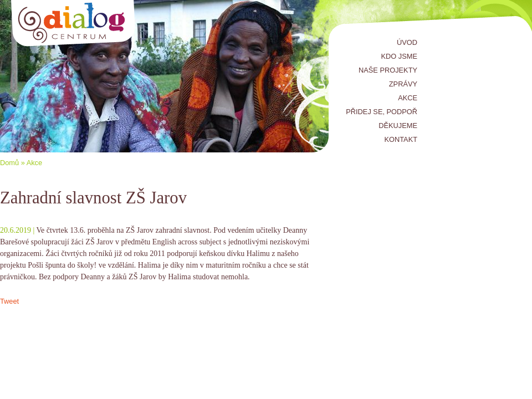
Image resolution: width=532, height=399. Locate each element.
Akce (408, 98)
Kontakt (401, 139)
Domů (9, 163)
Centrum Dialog (73, 24)
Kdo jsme (399, 56)
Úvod (407, 42)
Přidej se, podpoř (382, 112)
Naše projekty (388, 70)
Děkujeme (398, 126)
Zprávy (403, 84)
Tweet (9, 301)
